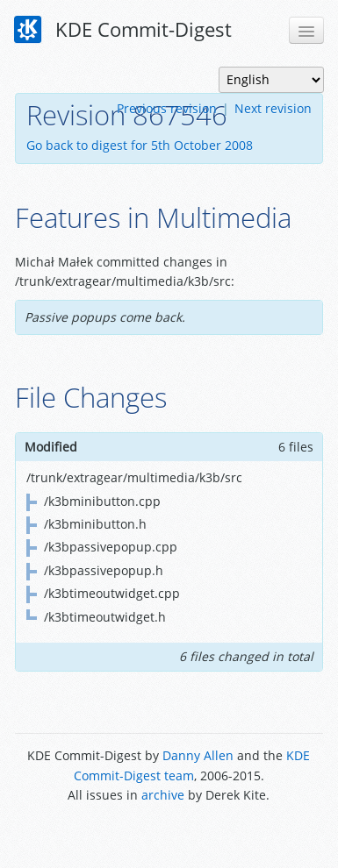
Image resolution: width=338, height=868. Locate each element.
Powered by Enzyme (169, 835)
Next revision (273, 108)
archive (163, 795)
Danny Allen (198, 755)
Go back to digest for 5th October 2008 (140, 145)
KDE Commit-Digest (123, 30)
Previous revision (167, 108)
